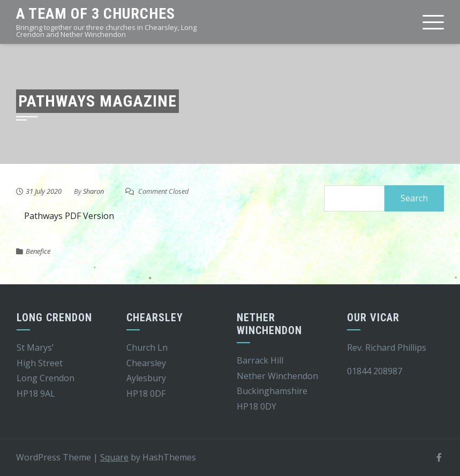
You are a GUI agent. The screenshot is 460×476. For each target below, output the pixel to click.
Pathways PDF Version (69, 216)
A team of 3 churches (96, 14)
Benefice (38, 251)
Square (114, 457)
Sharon (93, 191)
